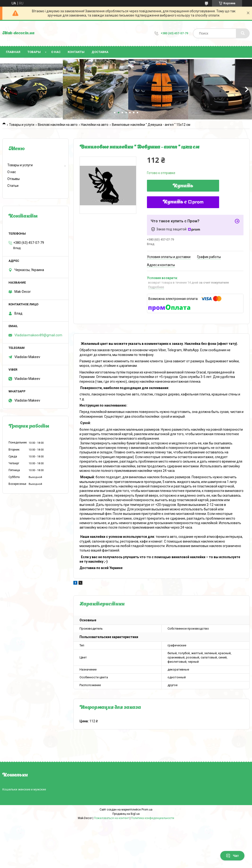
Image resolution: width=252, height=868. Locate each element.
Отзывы (13, 179)
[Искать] (243, 33)
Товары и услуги (22, 125)
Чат (232, 856)
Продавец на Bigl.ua (126, 814)
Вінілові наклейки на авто (58, 125)
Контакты (76, 52)
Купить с (183, 202)
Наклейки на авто (95, 125)
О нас (56, 52)
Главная (13, 52)
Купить (183, 186)
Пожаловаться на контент (111, 818)
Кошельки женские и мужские (24, 789)
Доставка (100, 52)
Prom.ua (147, 810)
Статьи (13, 186)
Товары (34, 52)
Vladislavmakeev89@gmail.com (38, 335)
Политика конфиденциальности (153, 818)
